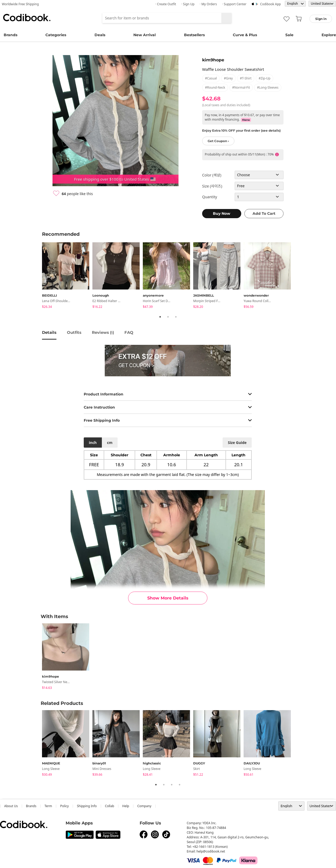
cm (110, 443)
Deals (100, 35)
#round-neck (215, 87)
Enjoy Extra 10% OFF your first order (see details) (241, 130)
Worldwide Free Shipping (20, 4)
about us (11, 806)
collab (110, 806)
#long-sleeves (268, 87)
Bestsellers (194, 35)
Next (298, 276)
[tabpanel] (67, 276)
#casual (211, 78)
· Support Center (234, 4)
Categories (56, 35)
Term (48, 806)
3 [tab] (176, 317)
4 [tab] (180, 785)
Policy (64, 806)
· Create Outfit (166, 4)
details (49, 332)
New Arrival (145, 35)
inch (93, 443)
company (144, 806)
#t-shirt (246, 78)
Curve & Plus (245, 35)
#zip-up (264, 78)
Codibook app (271, 4)
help (126, 806)
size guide (237, 443)
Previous (38, 276)
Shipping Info (87, 806)
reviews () (103, 332)
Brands (10, 35)
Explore (329, 35)
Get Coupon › (218, 141)
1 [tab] (160, 317)
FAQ (129, 332)
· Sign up (188, 4)
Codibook (27, 18)
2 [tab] (168, 317)
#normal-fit (241, 87)
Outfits (74, 332)
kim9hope (213, 60)
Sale (289, 35)
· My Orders (208, 4)
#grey (228, 78)
